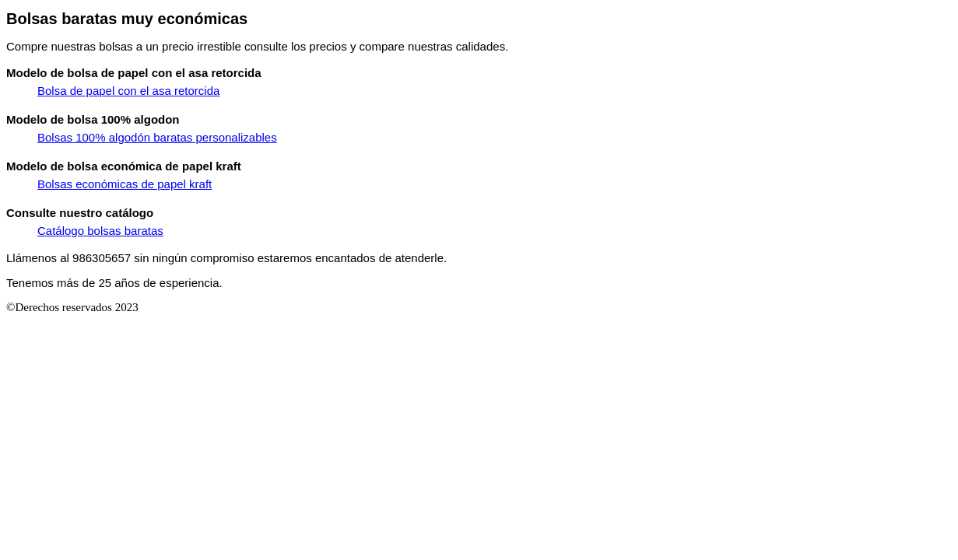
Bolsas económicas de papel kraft (125, 184)
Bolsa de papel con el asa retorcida (128, 91)
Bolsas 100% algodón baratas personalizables (157, 137)
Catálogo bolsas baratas (100, 231)
